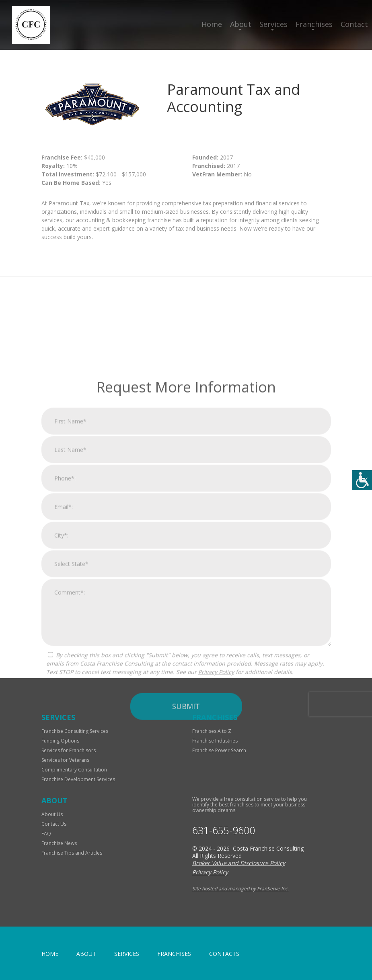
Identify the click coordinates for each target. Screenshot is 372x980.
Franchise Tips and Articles (72, 853)
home (50, 954)
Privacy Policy (216, 765)
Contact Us (54, 824)
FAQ (46, 834)
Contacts (224, 954)
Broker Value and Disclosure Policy (239, 863)
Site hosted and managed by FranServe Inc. (240, 889)
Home (212, 24)
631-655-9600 (224, 830)
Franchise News (59, 843)
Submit (186, 800)
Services (273, 24)
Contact (354, 24)
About (241, 24)
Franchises (314, 24)
